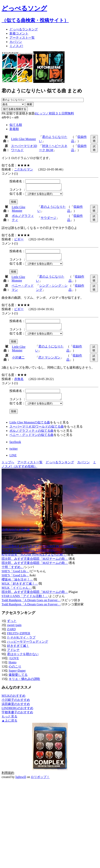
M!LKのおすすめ (13, 700)
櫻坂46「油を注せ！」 (17, 584)
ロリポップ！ (40, 782)
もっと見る (9, 721)
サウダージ (48, 219)
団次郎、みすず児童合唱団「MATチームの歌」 (35, 563)
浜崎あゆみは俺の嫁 (16, 534)
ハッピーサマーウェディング (28, 646)
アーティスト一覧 (30, 467)
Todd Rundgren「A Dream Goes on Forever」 (31, 605)
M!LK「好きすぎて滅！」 (20, 588)
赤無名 (19, 383)
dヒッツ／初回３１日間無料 (54, 113)
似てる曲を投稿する (15, 109)
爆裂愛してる (18, 679)
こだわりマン (24, 169)
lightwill (21, 782)
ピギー (19, 240)
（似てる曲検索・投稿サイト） (35, 20)
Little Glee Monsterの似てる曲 (30, 427)
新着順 (14, 129)
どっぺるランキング (60, 467)
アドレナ (13, 655)
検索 (30, 104)
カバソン (16, 42)
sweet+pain (14, 630)
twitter (14, 453)
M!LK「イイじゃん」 (17, 592)
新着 (19, 33)
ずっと (12, 626)
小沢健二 (18, 361)
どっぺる (24, 29)
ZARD (11, 634)
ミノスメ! (16, 46)
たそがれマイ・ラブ (21, 642)
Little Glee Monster (23, 139)
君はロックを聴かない (23, 659)
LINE (13, 460)
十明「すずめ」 (13, 572)
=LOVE (14, 663)
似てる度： (17, 195)
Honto (12, 667)
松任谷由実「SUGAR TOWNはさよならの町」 (34, 559)
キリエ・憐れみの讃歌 (24, 684)
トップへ (8, 467)
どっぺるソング (24, 8)
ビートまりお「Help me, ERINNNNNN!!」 (31, 555)
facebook (15, 447)
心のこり (15, 671)
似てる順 (16, 125)
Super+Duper (17, 675)
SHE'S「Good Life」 (15, 576)
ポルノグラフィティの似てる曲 (31, 435)
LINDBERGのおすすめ (17, 713)
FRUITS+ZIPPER (19, 638)
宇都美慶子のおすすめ (17, 717)
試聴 (94, 139)
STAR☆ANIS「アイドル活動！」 (25, 601)
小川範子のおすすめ (16, 705)
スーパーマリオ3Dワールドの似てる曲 (37, 431)
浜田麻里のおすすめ (16, 709)
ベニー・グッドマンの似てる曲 (31, 440)
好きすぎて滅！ (18, 650)
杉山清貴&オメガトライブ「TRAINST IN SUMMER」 (39, 551)
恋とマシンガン (49, 361)
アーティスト (22, 38)
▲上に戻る (9, 725)
